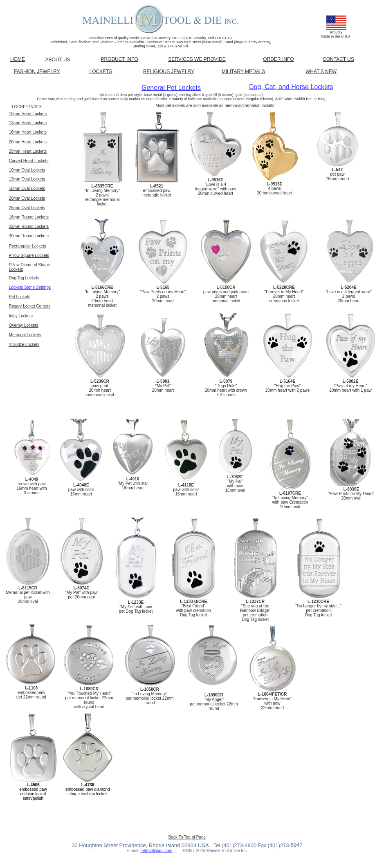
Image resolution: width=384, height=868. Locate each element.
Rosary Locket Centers (30, 306)
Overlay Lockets (24, 325)
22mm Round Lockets (29, 226)
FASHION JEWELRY (37, 71)
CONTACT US (338, 59)
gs (48, 287)
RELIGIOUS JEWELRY (169, 71)
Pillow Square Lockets (29, 255)
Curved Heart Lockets (29, 161)
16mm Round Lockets (29, 217)
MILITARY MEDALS (244, 71)
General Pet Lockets (171, 88)
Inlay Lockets (21, 316)
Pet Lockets (20, 297)
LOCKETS (101, 71)
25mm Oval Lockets (27, 208)
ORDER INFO (278, 59)
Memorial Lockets (25, 335)
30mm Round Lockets (29, 236)
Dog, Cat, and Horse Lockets (291, 87)
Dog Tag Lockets (24, 278)
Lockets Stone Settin (28, 287)
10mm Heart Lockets (28, 114)
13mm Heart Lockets (28, 123)
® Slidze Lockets (24, 345)
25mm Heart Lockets (28, 151)
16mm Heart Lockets (28, 132)
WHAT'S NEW (321, 71)
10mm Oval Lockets (27, 170)
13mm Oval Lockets (27, 179)
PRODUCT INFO (119, 59)
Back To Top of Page (187, 837)
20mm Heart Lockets (28, 142)
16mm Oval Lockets (27, 189)
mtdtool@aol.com (156, 851)
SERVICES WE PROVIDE (197, 59)
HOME (18, 59)
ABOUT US (57, 60)
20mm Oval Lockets (27, 198)
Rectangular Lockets (28, 246)
